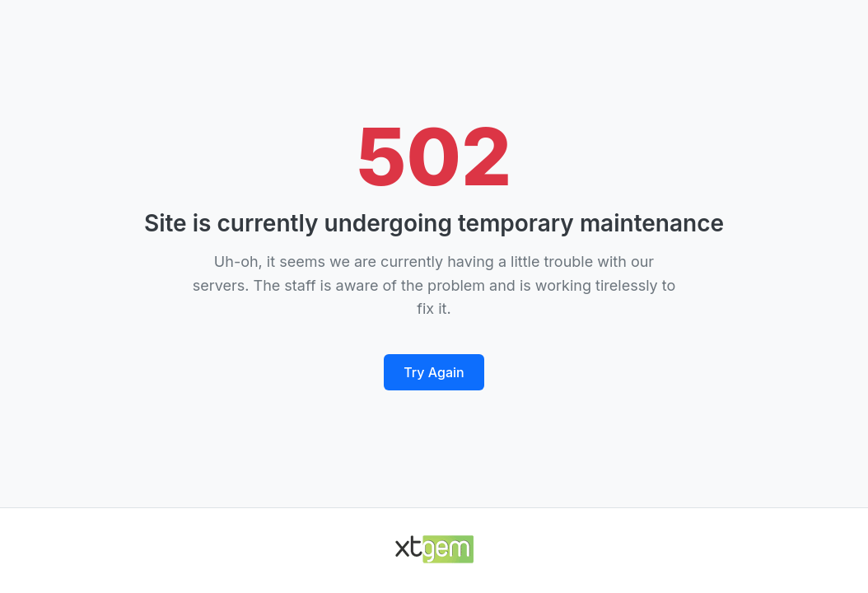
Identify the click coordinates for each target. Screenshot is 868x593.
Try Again (434, 372)
